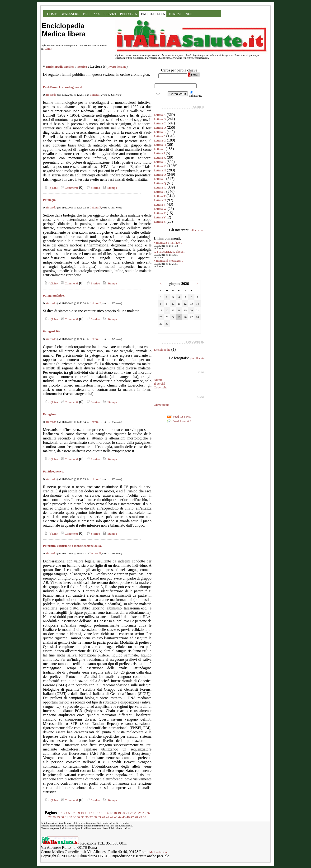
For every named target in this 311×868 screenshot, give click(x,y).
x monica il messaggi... (168, 261)
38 (95, 817)
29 (58, 817)
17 (111, 813)
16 (107, 813)
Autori (158, 380)
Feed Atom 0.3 (179, 421)
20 (123, 813)
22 (132, 813)
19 (119, 813)
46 (128, 817)
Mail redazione (159, 852)
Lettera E (160, 132)
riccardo (51, 95)
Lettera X (160, 213)
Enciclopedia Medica (60, 67)
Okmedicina (162, 405)
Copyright (160, 387)
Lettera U (160, 200)
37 (91, 817)
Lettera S (160, 192)
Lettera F (160, 136)
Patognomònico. (54, 295)
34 (79, 817)
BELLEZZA (92, 14)
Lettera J (159, 153)
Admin (48, 49)
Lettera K (160, 158)
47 (132, 817)
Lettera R (160, 187)
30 (62, 817)
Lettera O (160, 175)
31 (66, 817)
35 (83, 817)
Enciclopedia (162, 350)
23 (136, 813)
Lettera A (160, 115)
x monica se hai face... (168, 243)
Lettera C (160, 123)
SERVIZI (110, 14)
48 (136, 817)
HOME (52, 14)
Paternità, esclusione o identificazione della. (72, 546)
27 (50, 817)
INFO (188, 14)
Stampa (109, 188)
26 (148, 813)
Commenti (69, 188)
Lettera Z (160, 222)
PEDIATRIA (128, 14)
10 (82, 813)
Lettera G (160, 140)
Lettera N (160, 170)
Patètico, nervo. (53, 471)
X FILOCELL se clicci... (170, 252)
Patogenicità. (52, 331)
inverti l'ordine (117, 67)
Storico (82, 67)
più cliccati (197, 230)
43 (116, 817)
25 (144, 813)
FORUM (175, 14)
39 (99, 817)
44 (120, 817)
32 (70, 817)
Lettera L (160, 162)
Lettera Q (160, 183)
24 (140, 813)
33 (75, 817)
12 (90, 813)
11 (87, 813)
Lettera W (160, 209)
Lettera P (95, 95)
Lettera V (160, 205)
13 (95, 813)
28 (54, 817)
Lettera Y (160, 217)
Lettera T (160, 196)
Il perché (159, 384)
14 (99, 813)
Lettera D (160, 128)
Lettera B (160, 119)
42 (111, 817)
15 (103, 813)
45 (124, 817)
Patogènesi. (51, 414)
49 (140, 817)
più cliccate (197, 358)
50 (144, 817)
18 (115, 813)
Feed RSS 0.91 (179, 417)
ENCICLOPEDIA (153, 14)
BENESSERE (70, 14)
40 (103, 817)
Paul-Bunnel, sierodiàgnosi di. (63, 87)
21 (127, 813)
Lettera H (160, 145)
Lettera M (160, 166)
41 (107, 817)
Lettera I (159, 149)
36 (87, 817)
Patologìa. (50, 200)
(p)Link (51, 188)
